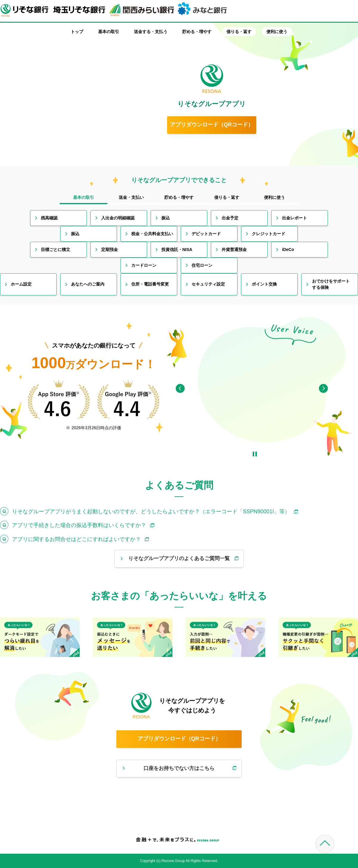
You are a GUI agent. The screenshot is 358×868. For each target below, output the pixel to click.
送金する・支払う (151, 32)
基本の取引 (109, 32)
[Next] (323, 388)
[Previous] (180, 388)
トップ (77, 32)
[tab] (84, 198)
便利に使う (277, 32)
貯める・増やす (197, 32)
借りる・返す (239, 32)
